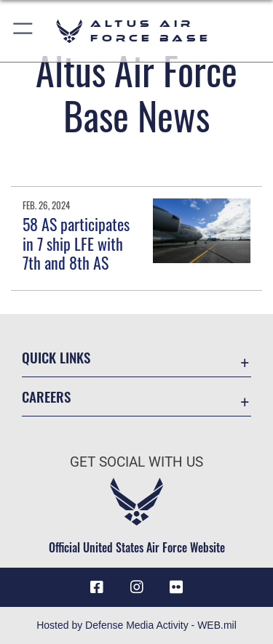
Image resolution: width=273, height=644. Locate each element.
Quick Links (56, 357)
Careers (46, 397)
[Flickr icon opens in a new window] (176, 587)
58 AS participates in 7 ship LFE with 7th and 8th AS (76, 243)
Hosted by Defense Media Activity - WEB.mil (136, 625)
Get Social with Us (136, 462)
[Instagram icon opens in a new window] (137, 587)
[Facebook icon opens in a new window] (97, 587)
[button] (24, 31)
